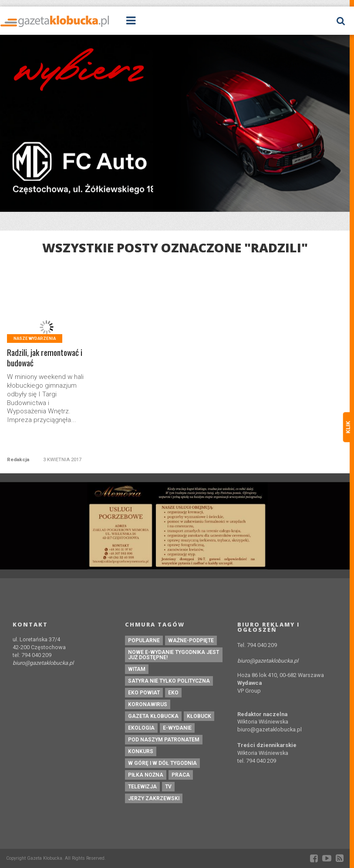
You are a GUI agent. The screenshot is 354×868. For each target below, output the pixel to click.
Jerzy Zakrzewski (154, 798)
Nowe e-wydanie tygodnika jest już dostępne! (174, 655)
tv (168, 787)
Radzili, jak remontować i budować (45, 358)
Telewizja (142, 787)
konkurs (141, 751)
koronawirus (148, 704)
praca (181, 775)
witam (137, 669)
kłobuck (199, 716)
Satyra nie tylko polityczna (169, 681)
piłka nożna (146, 775)
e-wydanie (177, 728)
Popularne (144, 640)
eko (173, 693)
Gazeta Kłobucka (153, 716)
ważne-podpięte (191, 640)
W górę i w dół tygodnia (162, 763)
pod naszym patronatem (164, 740)
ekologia (141, 728)
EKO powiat (144, 693)
